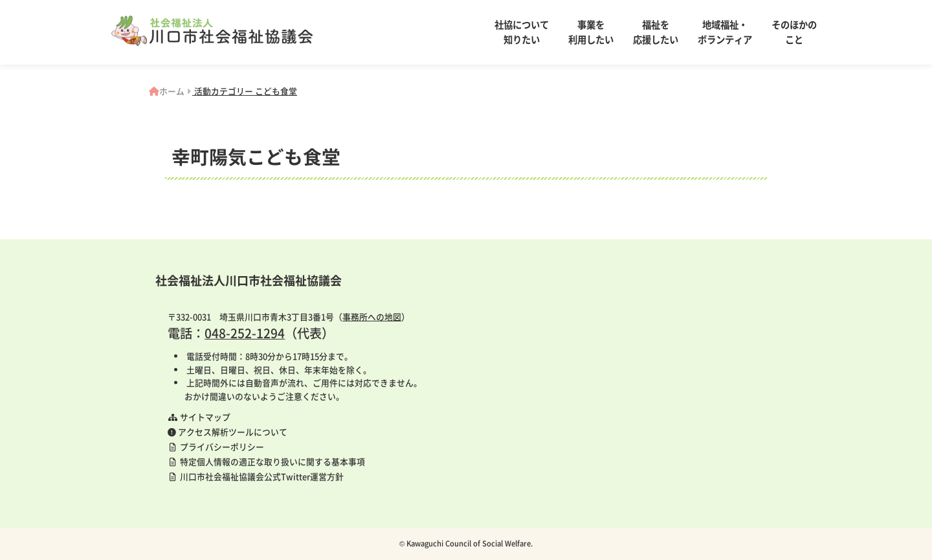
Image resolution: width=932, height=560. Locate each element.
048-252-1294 (245, 333)
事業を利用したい (591, 32)
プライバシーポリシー (216, 447)
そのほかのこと (794, 32)
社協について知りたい (522, 32)
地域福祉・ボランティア (725, 32)
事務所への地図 (372, 317)
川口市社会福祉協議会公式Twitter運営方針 (256, 476)
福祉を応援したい (656, 32)
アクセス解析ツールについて (227, 432)
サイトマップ (199, 417)
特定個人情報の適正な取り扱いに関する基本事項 (266, 461)
